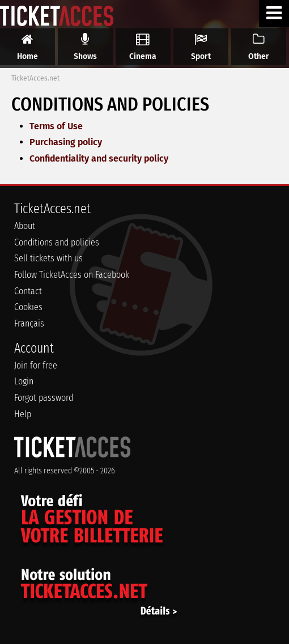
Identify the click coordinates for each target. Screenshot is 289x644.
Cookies (28, 307)
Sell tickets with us (48, 258)
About (25, 226)
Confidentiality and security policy (99, 158)
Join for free (36, 365)
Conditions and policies (57, 242)
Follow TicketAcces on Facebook (72, 275)
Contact (28, 291)
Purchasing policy (66, 142)
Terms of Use (56, 126)
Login (24, 381)
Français (29, 323)
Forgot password (44, 398)
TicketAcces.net (35, 78)
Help (23, 414)
